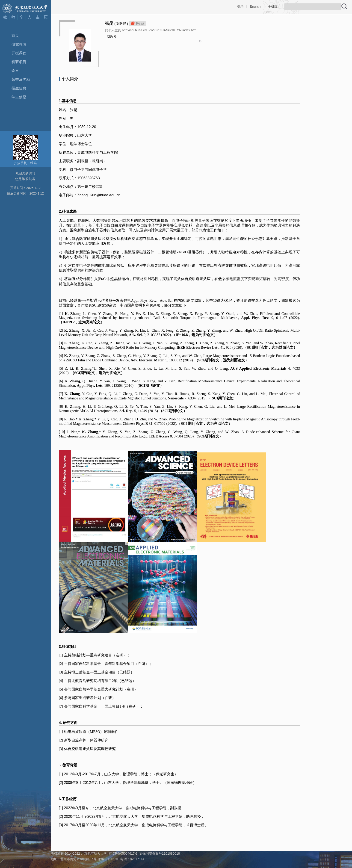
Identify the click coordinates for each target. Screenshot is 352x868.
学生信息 (19, 97)
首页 (15, 36)
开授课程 (19, 53)
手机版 (273, 6)
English (255, 6)
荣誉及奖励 (21, 79)
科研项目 (19, 62)
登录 (240, 6)
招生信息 (19, 88)
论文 (15, 71)
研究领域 (19, 44)
